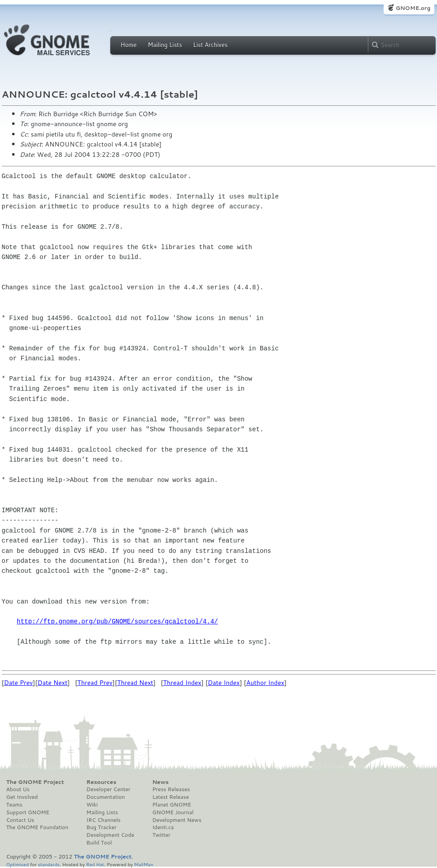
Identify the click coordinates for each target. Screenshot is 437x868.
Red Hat (95, 864)
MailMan (144, 864)
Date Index (224, 683)
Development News (177, 820)
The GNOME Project (35, 782)
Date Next (52, 683)
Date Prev (19, 683)
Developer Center (108, 789)
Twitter (161, 835)
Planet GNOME (172, 805)
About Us (18, 789)
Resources (101, 782)
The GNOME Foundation (38, 827)
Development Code (110, 835)
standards (49, 864)
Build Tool (99, 843)
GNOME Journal (173, 812)
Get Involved (22, 797)
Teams (14, 805)
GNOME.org (413, 8)
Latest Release (171, 797)
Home (129, 45)
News (160, 782)
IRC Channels (103, 820)
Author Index (265, 683)
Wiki (92, 805)
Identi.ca (163, 827)
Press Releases (171, 789)
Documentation (106, 797)
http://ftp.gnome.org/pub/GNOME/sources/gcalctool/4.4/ (117, 621)
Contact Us (20, 820)
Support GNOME (28, 812)
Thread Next (135, 683)
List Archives (210, 45)
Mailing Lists (165, 45)
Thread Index (182, 683)
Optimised (18, 864)
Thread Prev (95, 683)
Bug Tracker (101, 827)
